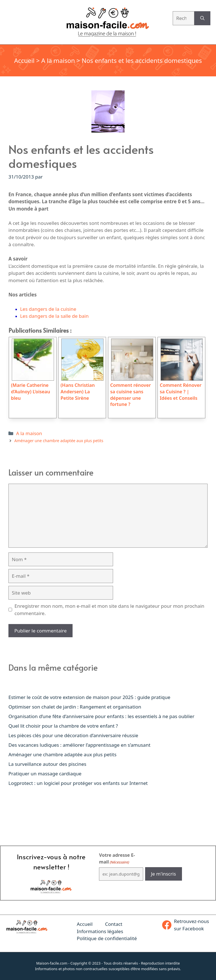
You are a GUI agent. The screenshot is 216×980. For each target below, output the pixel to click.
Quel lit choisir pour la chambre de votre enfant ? (63, 726)
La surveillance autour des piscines (47, 764)
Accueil (24, 60)
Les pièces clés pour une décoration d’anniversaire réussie (73, 735)
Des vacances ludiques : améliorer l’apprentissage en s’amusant (79, 745)
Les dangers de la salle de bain (54, 316)
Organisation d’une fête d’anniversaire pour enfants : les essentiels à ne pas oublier (101, 716)
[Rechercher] (202, 18)
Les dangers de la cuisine (48, 309)
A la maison (58, 60)
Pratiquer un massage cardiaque (45, 774)
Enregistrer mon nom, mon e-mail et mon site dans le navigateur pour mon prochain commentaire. (110, 610)
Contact (114, 924)
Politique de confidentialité (107, 938)
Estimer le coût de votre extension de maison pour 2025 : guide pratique (89, 697)
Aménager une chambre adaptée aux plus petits (59, 441)
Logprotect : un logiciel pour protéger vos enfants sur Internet (78, 783)
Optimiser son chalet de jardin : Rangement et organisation (75, 707)
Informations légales (100, 931)
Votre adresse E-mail (117, 859)
